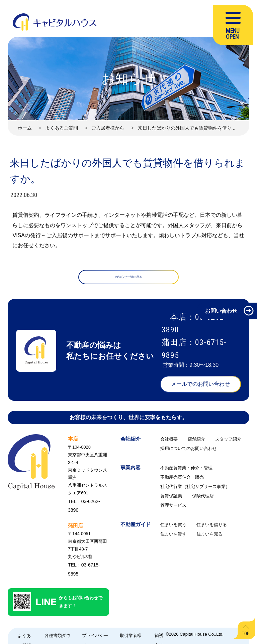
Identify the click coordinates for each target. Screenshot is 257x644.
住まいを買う (173, 527)
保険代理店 (203, 498)
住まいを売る (209, 536)
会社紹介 (131, 441)
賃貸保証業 (171, 498)
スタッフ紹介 (228, 441)
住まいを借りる (212, 527)
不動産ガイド (136, 527)
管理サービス (173, 508)
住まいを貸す (173, 536)
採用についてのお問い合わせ (189, 451)
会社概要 (169, 441)
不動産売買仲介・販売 (182, 479)
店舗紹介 (196, 441)
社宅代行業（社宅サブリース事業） (195, 489)
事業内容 (131, 470)
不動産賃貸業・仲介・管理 (186, 470)
